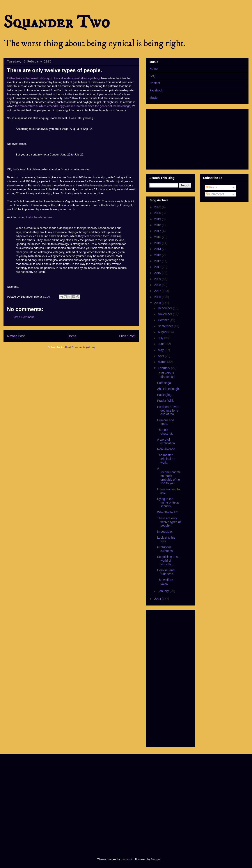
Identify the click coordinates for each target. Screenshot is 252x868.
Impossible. (165, 532)
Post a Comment (23, 317)
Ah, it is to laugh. (169, 389)
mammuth (127, 859)
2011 (158, 267)
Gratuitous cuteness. (165, 549)
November (165, 314)
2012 (158, 261)
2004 (158, 599)
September (166, 326)
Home (72, 336)
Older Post (127, 336)
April (161, 356)
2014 (158, 249)
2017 (158, 231)
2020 (158, 213)
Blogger (156, 859)
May (161, 350)
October (164, 320)
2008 (158, 285)
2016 (158, 237)
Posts (211, 187)
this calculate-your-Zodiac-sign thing (77, 78)
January (164, 591)
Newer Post (16, 336)
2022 (158, 207)
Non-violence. (167, 449)
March (162, 362)
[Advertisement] (41, 802)
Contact (155, 83)
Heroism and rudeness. (166, 572)
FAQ (153, 76)
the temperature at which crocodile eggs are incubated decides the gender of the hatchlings (73, 106)
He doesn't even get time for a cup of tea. (168, 411)
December (165, 308)
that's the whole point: (40, 217)
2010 (158, 273)
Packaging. (165, 395)
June (161, 344)
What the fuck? (167, 512)
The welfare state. (165, 582)
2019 (158, 219)
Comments (215, 194)
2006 (158, 297)
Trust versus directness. (166, 375)
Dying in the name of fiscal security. (168, 503)
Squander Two (57, 22)
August (163, 332)
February (164, 368)
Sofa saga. (164, 383)
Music (154, 98)
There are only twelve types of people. (169, 522)
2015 (158, 243)
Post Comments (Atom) (80, 347)
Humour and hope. (166, 422)
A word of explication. (166, 441)
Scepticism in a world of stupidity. (167, 561)
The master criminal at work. (166, 459)
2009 (158, 279)
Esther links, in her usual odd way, (28, 78)
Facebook (156, 90)
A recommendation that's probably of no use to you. (169, 476)
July (161, 338)
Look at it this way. (166, 539)
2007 (158, 291)
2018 (158, 225)
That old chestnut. (165, 432)
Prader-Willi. (165, 401)
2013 (158, 255)
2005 (158, 303)
